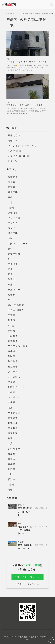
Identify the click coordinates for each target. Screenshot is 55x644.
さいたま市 (14, 449)
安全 (10, 274)
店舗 (10, 490)
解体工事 (13, 192)
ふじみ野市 (14, 377)
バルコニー (14, 289)
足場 (10, 269)
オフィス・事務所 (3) (19, 156)
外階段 (12, 356)
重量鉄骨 (13, 428)
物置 (10, 438)
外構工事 (13, 423)
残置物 (12, 295)
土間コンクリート (18, 243)
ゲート (12, 300)
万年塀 (12, 351)
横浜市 (12, 479)
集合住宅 (13, 361)
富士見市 (13, 177)
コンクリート (15, 228)
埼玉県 (12, 182)
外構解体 (13, 341)
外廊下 (12, 320)
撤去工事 (13, 233)
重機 (10, 197)
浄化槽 (12, 402)
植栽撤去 (13, 366)
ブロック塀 (14, 218)
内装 (10, 238)
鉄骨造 (12, 331)
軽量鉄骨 (13, 418)
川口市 (12, 469)
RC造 (11, 325)
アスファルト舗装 (18, 346)
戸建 (10, 284)
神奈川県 (13, 433)
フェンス (13, 223)
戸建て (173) (15, 135)
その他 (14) (15, 151)
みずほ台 (13, 213)
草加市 (12, 459)
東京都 (12, 187)
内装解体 (13, 336)
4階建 (11, 484)
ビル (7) (12, 161)
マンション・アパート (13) (23, 146)
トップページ (11, 14)
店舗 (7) (12, 141)
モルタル (13, 264)
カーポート (14, 397)
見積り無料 (14, 254)
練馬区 (12, 464)
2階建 (11, 207)
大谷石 (12, 392)
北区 (10, 474)
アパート (13, 372)
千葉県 (12, 315)
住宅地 (12, 279)
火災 (10, 443)
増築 (10, 408)
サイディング (15, 413)
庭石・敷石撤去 (16, 305)
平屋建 (12, 382)
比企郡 (12, 454)
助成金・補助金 (16, 310)
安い (10, 248)
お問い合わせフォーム (27, 577)
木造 (10, 202)
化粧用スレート (17, 387)
